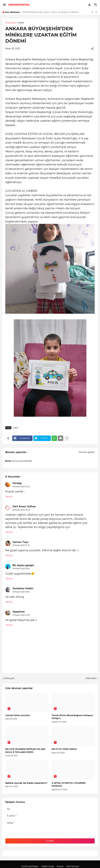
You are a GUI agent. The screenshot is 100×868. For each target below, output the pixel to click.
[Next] (96, 12)
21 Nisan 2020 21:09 (21, 615)
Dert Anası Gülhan (24, 506)
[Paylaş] (92, 49)
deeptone (19, 612)
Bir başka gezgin (23, 565)
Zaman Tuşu (20, 542)
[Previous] (92, 12)
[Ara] (96, 5)
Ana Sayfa (11, 23)
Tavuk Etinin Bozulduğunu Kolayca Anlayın (72, 717)
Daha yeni (9, 678)
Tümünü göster (86, 452)
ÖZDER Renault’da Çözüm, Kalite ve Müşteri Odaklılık (50, 12)
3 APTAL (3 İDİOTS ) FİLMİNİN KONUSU (69, 784)
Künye (60, 866)
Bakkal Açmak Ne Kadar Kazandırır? (26, 783)
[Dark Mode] (90, 5)
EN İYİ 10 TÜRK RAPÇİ (64, 749)
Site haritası (73, 866)
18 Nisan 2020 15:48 (21, 510)
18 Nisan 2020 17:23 (21, 545)
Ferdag (17, 483)
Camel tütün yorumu (18, 715)
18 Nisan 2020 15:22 (21, 487)
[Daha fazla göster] (67, 438)
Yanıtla (9, 496)
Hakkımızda (48, 866)
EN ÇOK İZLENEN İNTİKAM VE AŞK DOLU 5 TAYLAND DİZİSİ (25, 751)
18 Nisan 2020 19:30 (21, 569)
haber (21, 23)
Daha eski (91, 678)
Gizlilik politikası (30, 866)
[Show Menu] (4, 5)
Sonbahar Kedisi (23, 588)
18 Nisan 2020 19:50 (21, 592)
